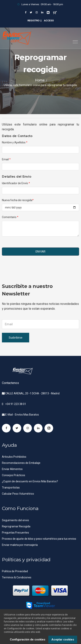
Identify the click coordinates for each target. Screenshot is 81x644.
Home (40, 80)
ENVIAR (40, 252)
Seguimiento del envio (15, 520)
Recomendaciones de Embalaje (21, 463)
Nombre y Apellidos (15, 142)
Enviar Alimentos (12, 469)
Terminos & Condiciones (17, 577)
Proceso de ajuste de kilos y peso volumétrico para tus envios (39, 539)
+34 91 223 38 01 (16, 404)
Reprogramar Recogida (16, 526)
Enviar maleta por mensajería (20, 545)
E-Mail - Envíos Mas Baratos (22, 415)
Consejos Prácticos (14, 475)
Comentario (10, 217)
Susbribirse (16, 338)
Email (6, 159)
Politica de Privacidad (15, 571)
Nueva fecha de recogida (18, 200)
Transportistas (11, 488)
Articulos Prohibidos (14, 457)
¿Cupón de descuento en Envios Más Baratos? (30, 481)
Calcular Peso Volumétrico (18, 494)
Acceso (49, 20)
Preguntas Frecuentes (15, 533)
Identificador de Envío (16, 183)
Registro (33, 20)
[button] (74, 40)
